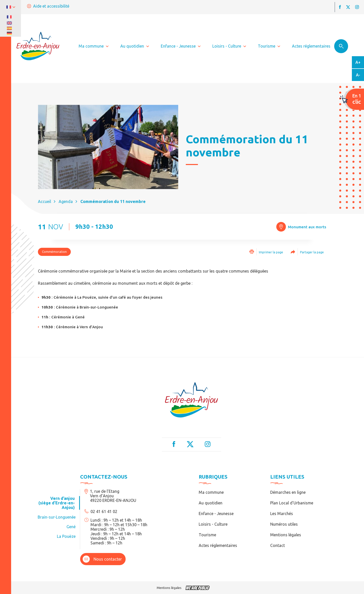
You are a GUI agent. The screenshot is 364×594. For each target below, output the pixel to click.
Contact (278, 545)
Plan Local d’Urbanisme (292, 503)
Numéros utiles (284, 524)
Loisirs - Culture (213, 524)
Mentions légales (286, 535)
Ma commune (211, 492)
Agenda (66, 201)
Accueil (44, 201)
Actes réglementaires (218, 545)
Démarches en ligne (288, 492)
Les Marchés (282, 514)
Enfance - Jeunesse (216, 514)
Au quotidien (211, 503)
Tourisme (207, 535)
